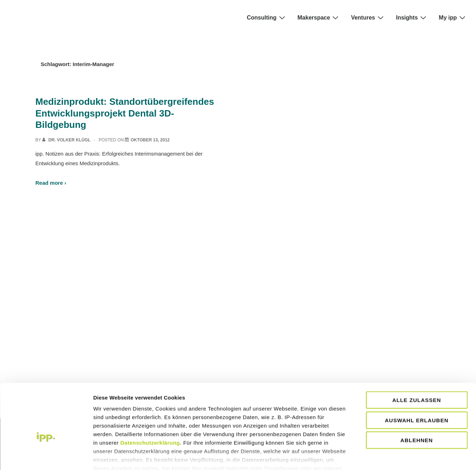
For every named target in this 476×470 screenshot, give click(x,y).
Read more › (51, 183)
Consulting (267, 17)
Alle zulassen (416, 360)
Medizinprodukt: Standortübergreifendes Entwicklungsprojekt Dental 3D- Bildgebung (125, 113)
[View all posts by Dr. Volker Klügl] (67, 140)
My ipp (453, 17)
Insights (412, 17)
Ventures (368, 17)
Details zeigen (430, 456)
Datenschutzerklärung (150, 403)
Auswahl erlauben (416, 380)
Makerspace (319, 17)
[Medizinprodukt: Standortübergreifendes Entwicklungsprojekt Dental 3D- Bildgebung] (150, 140)
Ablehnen (416, 400)
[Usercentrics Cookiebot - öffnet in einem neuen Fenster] (46, 456)
